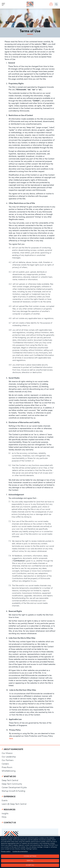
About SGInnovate (13, 749)
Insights (5, 814)
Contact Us (10, 823)
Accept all (30, 865)
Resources (10, 810)
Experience (10, 797)
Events (5, 801)
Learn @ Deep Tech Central (14, 804)
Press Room (7, 768)
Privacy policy (6, 851)
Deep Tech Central (10, 781)
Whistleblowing (9, 771)
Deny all (30, 861)
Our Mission (7, 753)
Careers (5, 764)
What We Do (10, 777)
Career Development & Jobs (14, 788)
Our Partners (8, 760)
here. (11, 739)
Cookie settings (30, 856)
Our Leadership (9, 757)
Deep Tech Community (12, 784)
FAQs (4, 817)
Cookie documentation (20, 851)
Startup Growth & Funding (13, 791)
